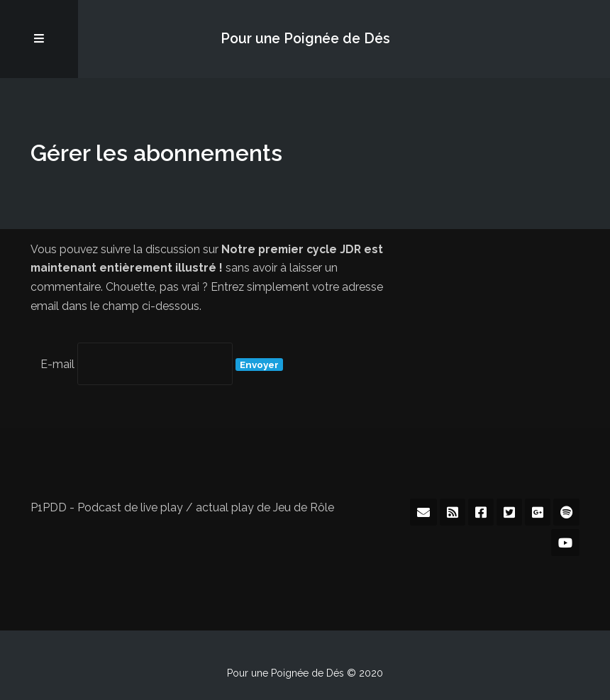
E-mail (57, 364)
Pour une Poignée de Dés (305, 39)
